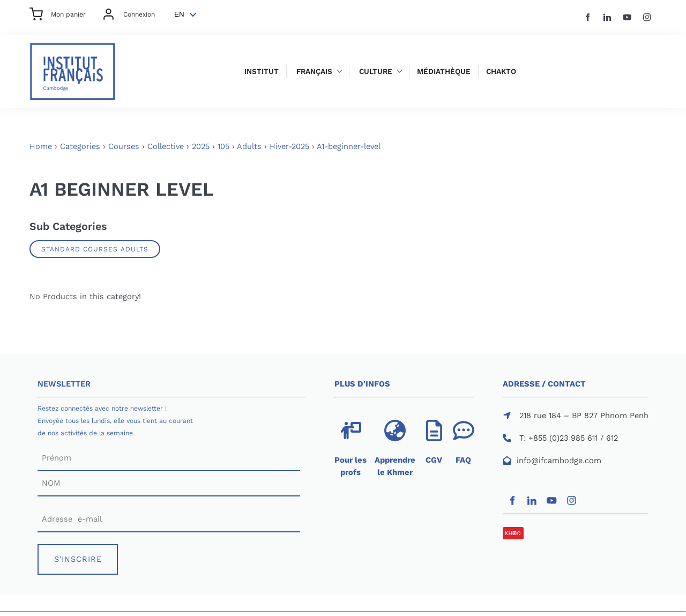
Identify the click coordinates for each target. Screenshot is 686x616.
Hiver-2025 (289, 146)
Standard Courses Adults (95, 249)
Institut (262, 72)
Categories (80, 146)
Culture (376, 72)
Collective (166, 146)
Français (314, 72)
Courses (124, 146)
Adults (249, 146)
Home (41, 146)
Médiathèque (444, 72)
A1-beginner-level (349, 146)
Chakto (501, 72)
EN (179, 14)
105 (223, 146)
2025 (201, 146)
